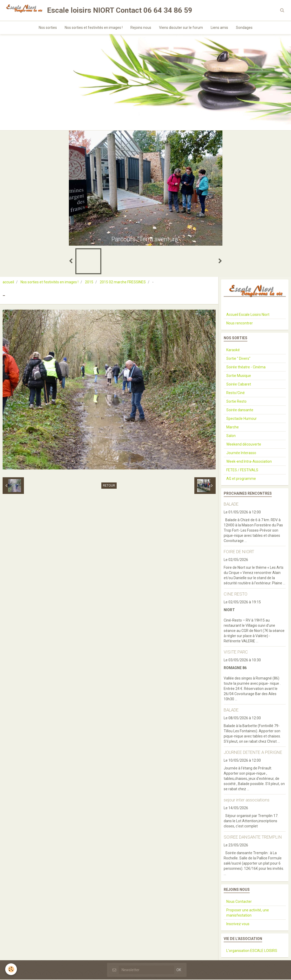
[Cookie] (11, 969)
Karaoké (233, 350)
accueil (8, 283)
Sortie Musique (239, 376)
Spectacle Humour (242, 419)
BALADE (231, 505)
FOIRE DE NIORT (239, 552)
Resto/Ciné (236, 393)
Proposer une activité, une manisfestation (248, 913)
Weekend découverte (244, 445)
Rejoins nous (141, 28)
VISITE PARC (236, 652)
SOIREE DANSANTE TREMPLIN (253, 838)
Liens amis (219, 28)
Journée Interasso (241, 453)
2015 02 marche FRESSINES (123, 283)
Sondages (244, 28)
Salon (231, 436)
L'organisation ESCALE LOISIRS (252, 951)
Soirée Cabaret (239, 385)
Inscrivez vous (238, 924)
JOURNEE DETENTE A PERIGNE (253, 753)
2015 (89, 283)
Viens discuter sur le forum (181, 28)
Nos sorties (48, 28)
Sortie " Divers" (238, 359)
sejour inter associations (247, 800)
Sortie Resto (236, 402)
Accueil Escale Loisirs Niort (248, 315)
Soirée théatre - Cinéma (246, 368)
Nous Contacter (239, 902)
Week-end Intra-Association (249, 462)
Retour (109, 486)
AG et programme (241, 479)
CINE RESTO (236, 594)
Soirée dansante (240, 410)
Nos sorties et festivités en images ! (94, 28)
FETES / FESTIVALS (242, 471)
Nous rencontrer (240, 324)
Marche (233, 428)
